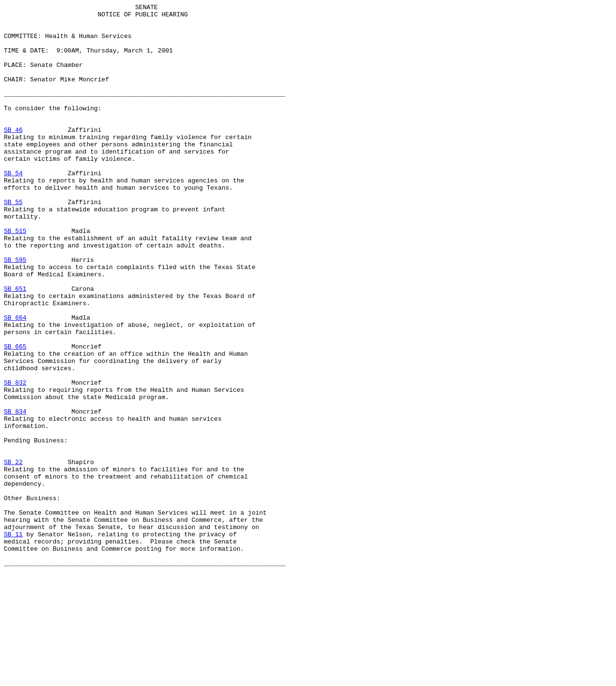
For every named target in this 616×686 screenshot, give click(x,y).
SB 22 (13, 554)
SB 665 (15, 415)
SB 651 (15, 346)
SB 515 (15, 277)
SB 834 (15, 493)
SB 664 (15, 381)
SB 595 (15, 311)
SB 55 (13, 242)
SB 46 (13, 155)
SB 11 (13, 641)
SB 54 (13, 207)
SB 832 (15, 459)
